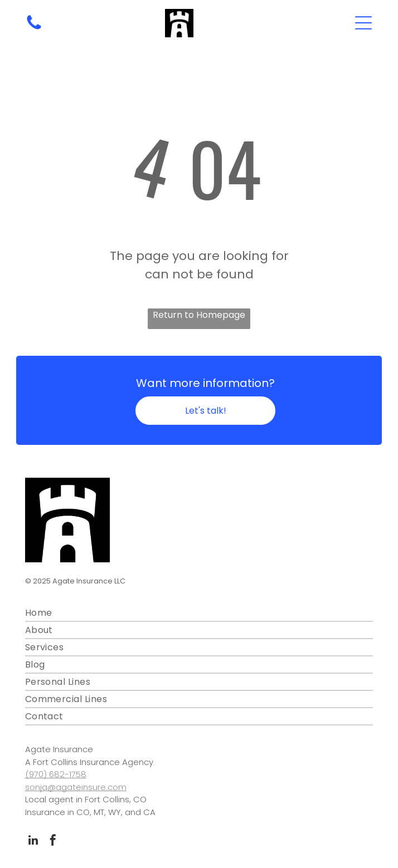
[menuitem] (199, 613)
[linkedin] (33, 842)
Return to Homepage (199, 315)
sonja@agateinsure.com (76, 787)
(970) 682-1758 (56, 774)
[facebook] (53, 842)
